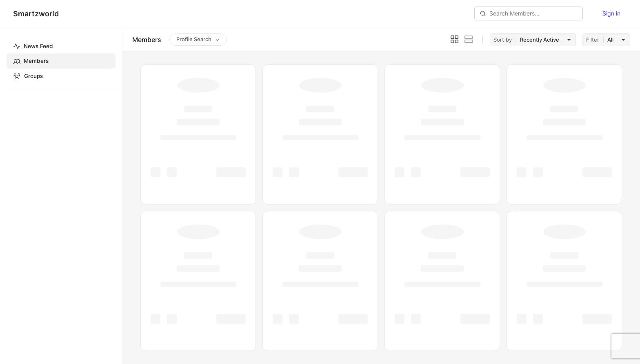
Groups (28, 76)
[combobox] (544, 40)
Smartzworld (36, 14)
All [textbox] (610, 40)
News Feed (33, 46)
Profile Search (194, 39)
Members (31, 61)
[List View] (469, 40)
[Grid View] (454, 40)
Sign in (611, 13)
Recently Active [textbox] (540, 40)
